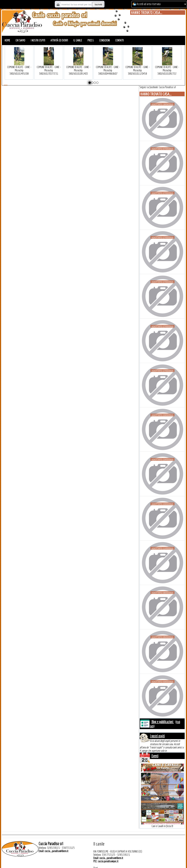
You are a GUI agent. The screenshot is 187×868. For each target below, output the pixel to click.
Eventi (155, 756)
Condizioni (104, 40)
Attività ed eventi (59, 40)
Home (7, 40)
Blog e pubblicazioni (163, 722)
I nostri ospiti (38, 40)
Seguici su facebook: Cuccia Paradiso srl (158, 87)
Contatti (119, 40)
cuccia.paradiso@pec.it (108, 861)
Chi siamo (20, 40)
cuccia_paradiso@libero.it (56, 851)
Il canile (78, 40)
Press (91, 40)
